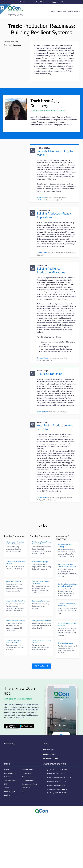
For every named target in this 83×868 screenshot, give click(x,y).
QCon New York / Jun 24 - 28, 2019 (55, 842)
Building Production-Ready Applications (54, 224)
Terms (7, 840)
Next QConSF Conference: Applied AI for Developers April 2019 (41, 2)
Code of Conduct (29, 833)
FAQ (6, 836)
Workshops (77, 11)
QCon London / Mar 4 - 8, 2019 (54, 826)
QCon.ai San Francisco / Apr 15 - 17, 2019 (57, 830)
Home (7, 822)
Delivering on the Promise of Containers (41, 694)
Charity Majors (42, 550)
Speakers (70, 11)
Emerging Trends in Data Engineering (40, 635)
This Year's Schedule (41, 719)
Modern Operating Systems (15, 673)
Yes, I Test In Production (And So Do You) (55, 468)
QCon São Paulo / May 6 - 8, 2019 (55, 838)
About (24, 844)
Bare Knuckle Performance (41, 653)
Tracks (53, 11)
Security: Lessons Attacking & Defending (67, 657)
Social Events (27, 826)
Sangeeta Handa (43, 390)
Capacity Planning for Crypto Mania (55, 153)
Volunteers (8, 829)
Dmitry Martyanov (43, 452)
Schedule (59, 11)
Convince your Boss (30, 836)
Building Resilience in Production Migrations (51, 288)
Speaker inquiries (52, 811)
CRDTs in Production (50, 406)
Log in (64, 11)
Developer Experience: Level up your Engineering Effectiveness (67, 638)
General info (50, 802)
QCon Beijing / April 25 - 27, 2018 (54, 834)
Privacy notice (10, 844)
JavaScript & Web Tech (14, 634)
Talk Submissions (11, 833)
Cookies (7, 847)
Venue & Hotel (28, 822)
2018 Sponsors (10, 826)
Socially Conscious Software (41, 673)
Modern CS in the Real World (16, 653)
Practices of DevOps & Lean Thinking (15, 615)
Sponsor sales (51, 807)
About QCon (27, 829)
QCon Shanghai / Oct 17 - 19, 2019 (55, 845)
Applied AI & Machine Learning (65, 598)
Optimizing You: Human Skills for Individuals (14, 694)
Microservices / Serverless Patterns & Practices (15, 595)
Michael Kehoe (42, 270)
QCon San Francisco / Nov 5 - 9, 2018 (56, 822)
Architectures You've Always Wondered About (41, 595)
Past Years (26, 840)
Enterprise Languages (65, 696)
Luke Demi (41, 208)
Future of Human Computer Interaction (67, 677)
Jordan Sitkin (42, 206)
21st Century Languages (40, 614)
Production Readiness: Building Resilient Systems (67, 618)
